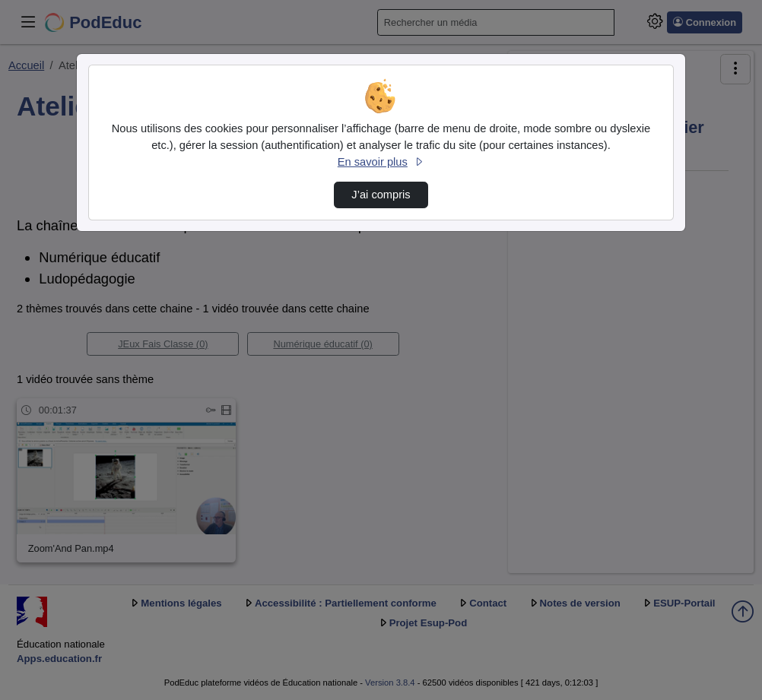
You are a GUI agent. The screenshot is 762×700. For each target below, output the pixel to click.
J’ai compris (381, 195)
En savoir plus (381, 162)
